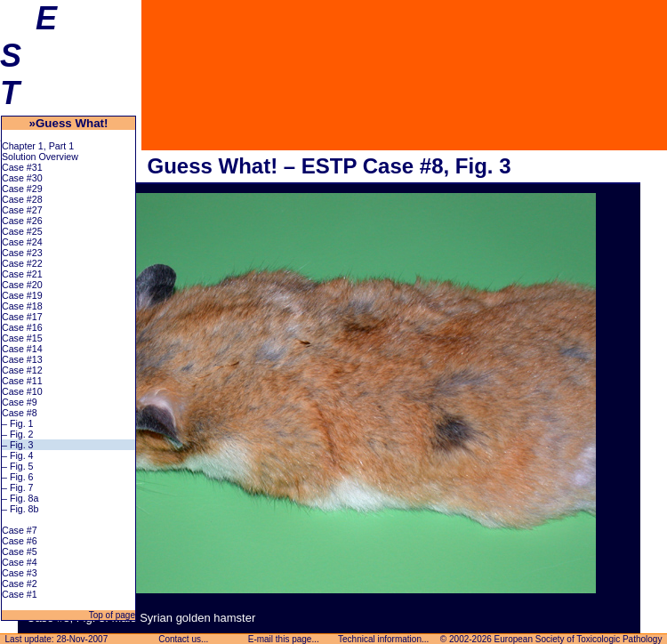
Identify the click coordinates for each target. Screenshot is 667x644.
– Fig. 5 (18, 466)
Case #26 (22, 221)
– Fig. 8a (20, 498)
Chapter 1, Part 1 (38, 146)
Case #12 (22, 370)
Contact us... (183, 639)
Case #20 (22, 285)
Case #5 (20, 551)
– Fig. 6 (18, 477)
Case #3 (20, 573)
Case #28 (22, 199)
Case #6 (20, 541)
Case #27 (22, 210)
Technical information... (383, 639)
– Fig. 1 (18, 423)
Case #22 (22, 263)
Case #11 (22, 381)
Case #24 (22, 242)
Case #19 (22, 295)
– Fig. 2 (18, 434)
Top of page (111, 615)
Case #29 (22, 189)
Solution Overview (40, 157)
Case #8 (20, 413)
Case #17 (22, 317)
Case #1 (20, 594)
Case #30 (22, 178)
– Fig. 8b (20, 509)
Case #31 (22, 167)
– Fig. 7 (18, 487)
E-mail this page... (284, 639)
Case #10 (22, 391)
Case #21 (22, 274)
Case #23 (22, 253)
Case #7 (20, 530)
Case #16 (22, 327)
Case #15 (22, 338)
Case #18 (22, 306)
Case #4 (20, 562)
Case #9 (20, 402)
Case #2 (20, 584)
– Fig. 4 (18, 455)
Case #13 (22, 359)
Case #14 (22, 349)
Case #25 (22, 231)
